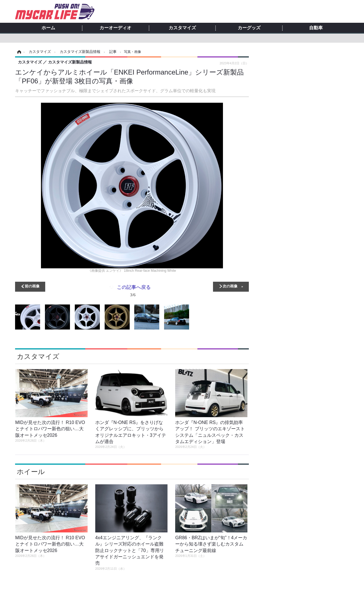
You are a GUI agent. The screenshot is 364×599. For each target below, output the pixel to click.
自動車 (316, 28)
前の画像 (32, 286)
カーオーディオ (115, 28)
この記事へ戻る (134, 292)
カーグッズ (249, 28)
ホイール (31, 472)
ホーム (48, 28)
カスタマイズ (182, 28)
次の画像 (230, 286)
